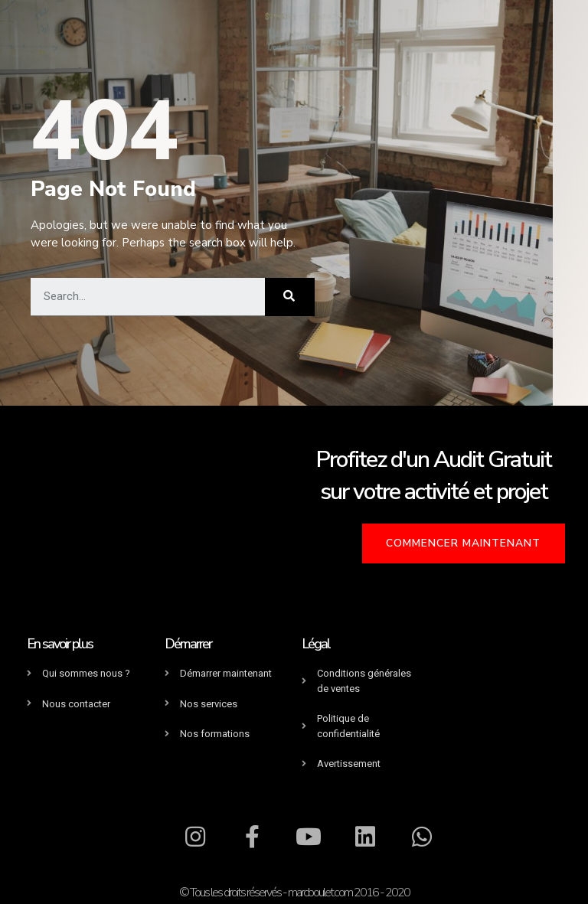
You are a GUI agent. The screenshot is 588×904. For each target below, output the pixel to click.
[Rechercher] (290, 297)
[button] (468, 542)
